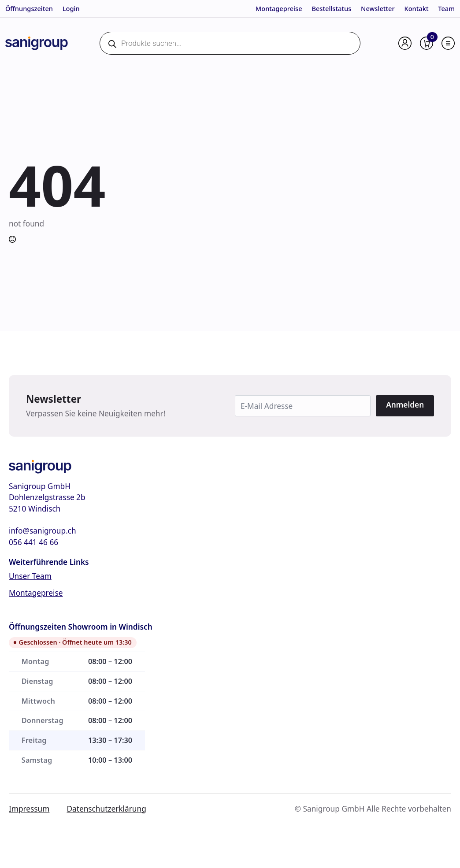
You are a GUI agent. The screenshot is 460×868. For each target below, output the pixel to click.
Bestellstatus (331, 8)
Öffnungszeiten (29, 8)
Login (71, 8)
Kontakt (416, 8)
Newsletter (378, 8)
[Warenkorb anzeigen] (427, 43)
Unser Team (30, 576)
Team (446, 8)
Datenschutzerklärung (106, 809)
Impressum (29, 809)
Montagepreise (279, 8)
